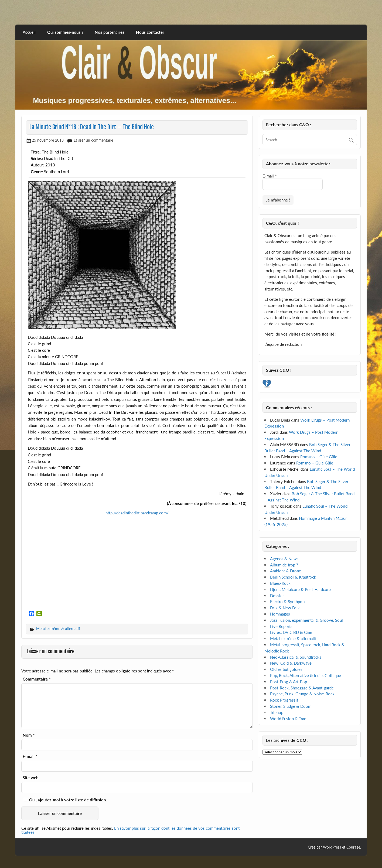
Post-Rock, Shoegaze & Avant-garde (302, 688)
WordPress (332, 847)
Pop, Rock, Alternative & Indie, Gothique (306, 675)
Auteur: (37, 165)
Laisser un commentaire (93, 140)
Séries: (37, 158)
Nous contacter (150, 32)
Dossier (277, 596)
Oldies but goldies (286, 669)
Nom (29, 735)
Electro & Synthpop (287, 602)
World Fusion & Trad (288, 719)
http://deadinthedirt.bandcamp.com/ (137, 513)
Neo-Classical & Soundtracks (296, 657)
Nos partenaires (110, 32)
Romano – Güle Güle (319, 457)
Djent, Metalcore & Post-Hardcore (300, 589)
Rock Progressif (284, 700)
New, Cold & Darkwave (291, 663)
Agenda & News (284, 559)
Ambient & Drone (286, 571)
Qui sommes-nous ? (65, 32)
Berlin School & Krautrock (293, 577)
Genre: (37, 172)
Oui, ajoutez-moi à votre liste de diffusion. (65, 800)
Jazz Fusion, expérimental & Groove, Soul (306, 620)
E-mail (30, 756)
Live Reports (281, 626)
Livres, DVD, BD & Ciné (291, 632)
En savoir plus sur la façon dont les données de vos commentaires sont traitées (130, 830)
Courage (353, 847)
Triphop (277, 712)
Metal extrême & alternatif (58, 629)
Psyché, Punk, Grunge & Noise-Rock (302, 694)
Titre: (36, 152)
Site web (31, 778)
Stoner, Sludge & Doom (291, 706)
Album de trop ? (284, 565)
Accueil (29, 32)
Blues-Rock (280, 583)
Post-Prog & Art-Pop (289, 682)
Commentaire (37, 679)
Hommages (280, 614)
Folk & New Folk (285, 608)
